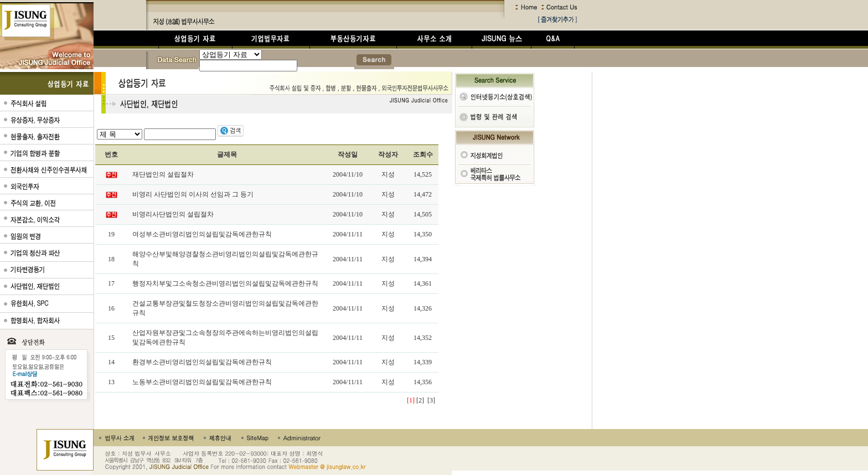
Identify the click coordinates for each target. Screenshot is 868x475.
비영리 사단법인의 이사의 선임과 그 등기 (193, 194)
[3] (431, 400)
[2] (420, 400)
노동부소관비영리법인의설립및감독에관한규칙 (202, 382)
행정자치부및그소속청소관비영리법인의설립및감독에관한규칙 (225, 283)
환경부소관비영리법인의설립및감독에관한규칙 (202, 362)
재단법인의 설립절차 (163, 174)
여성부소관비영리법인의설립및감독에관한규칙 (202, 234)
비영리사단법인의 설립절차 (173, 214)
